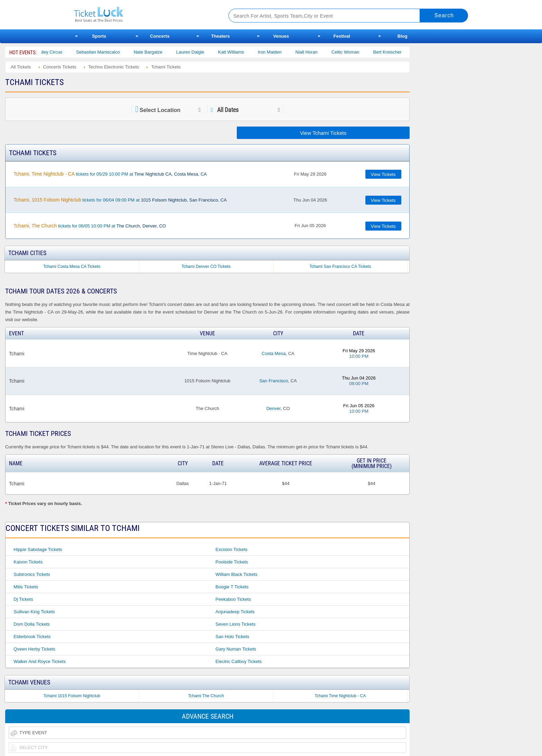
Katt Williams (238, 52)
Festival (342, 36)
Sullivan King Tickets (34, 612)
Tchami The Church (206, 696)
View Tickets (383, 174)
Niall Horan (313, 52)
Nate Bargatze (155, 52)
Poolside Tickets (232, 562)
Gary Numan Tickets (236, 649)
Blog (403, 36)
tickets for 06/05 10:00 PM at (90, 226)
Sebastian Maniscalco (105, 52)
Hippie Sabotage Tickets (38, 549)
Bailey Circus (56, 52)
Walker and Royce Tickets (40, 661)
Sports (99, 36)
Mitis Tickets (26, 587)
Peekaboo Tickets (233, 599)
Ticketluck (143, 15)
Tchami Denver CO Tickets (206, 267)
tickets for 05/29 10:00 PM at (110, 174)
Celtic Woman (352, 52)
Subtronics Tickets (32, 574)
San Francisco (274, 381)
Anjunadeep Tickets (235, 612)
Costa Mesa (274, 353)
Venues (281, 36)
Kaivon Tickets (28, 562)
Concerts (160, 36)
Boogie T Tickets (232, 587)
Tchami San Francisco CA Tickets (340, 267)
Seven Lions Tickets (235, 624)
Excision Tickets (231, 549)
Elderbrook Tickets (32, 637)
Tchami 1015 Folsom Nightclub (72, 696)
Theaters (221, 36)
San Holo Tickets (232, 637)
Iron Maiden (277, 52)
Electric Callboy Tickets (239, 661)
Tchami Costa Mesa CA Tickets (72, 267)
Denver (273, 408)
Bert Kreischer (394, 52)
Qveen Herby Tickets (34, 649)
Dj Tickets (23, 599)
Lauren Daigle (197, 52)
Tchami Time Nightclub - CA (340, 696)
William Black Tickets (236, 574)
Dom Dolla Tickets (32, 624)
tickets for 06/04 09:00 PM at (120, 200)
